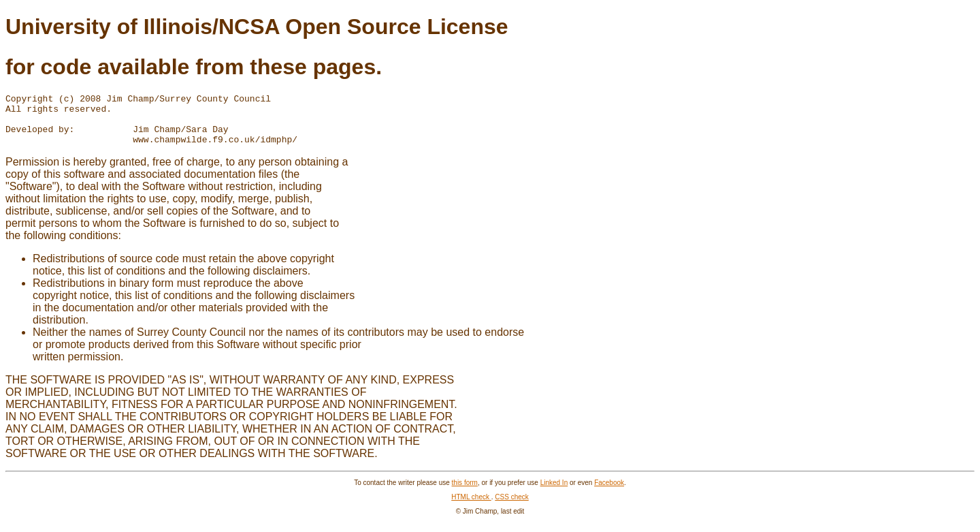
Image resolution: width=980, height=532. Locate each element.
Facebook (609, 493)
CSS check (511, 507)
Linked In (554, 493)
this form (465, 493)
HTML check (471, 507)
